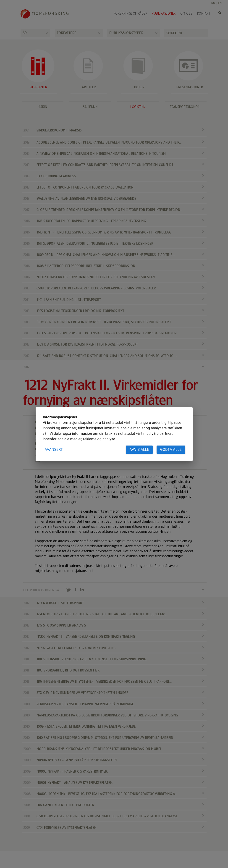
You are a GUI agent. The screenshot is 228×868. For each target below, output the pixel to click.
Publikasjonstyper (126, 33)
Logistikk (138, 107)
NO (213, 3)
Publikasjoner (164, 13)
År (25, 33)
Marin (42, 107)
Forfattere (67, 33)
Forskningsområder (131, 13)
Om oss (186, 13)
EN (220, 3)
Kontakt (204, 13)
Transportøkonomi (186, 107)
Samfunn (90, 107)
